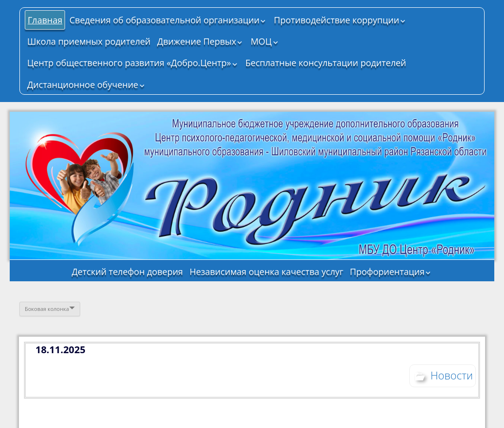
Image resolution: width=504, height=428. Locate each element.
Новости (452, 375)
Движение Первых (197, 41)
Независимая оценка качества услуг (266, 272)
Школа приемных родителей (89, 41)
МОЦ (261, 41)
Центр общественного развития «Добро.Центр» (129, 63)
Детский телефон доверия (127, 272)
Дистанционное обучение (83, 85)
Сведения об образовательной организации (164, 20)
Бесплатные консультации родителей (326, 63)
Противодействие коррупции (336, 20)
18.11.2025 (60, 350)
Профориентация (387, 272)
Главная (45, 20)
